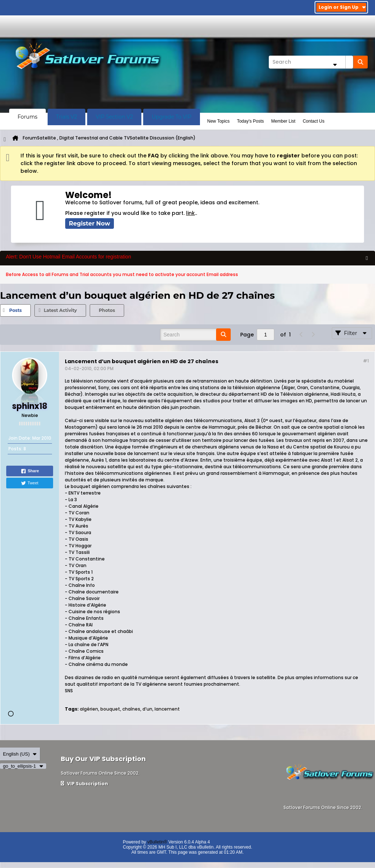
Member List (283, 121)
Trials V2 (66, 117)
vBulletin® (157, 842)
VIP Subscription (84, 784)
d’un (147, 709)
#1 (366, 361)
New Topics (218, 121)
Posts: (15, 449)
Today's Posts (250, 121)
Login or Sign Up (342, 7)
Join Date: (20, 438)
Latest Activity (60, 310)
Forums (27, 117)
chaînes (131, 709)
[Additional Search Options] (335, 65)
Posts (15, 310)
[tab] (15, 310)
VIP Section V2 (114, 117)
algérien (89, 709)
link (190, 213)
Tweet (29, 483)
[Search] (311, 62)
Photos (107, 310)
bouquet (110, 709)
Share (30, 471)
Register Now (90, 223)
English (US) (20, 754)
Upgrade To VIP (172, 117)
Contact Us (314, 121)
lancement (167, 709)
